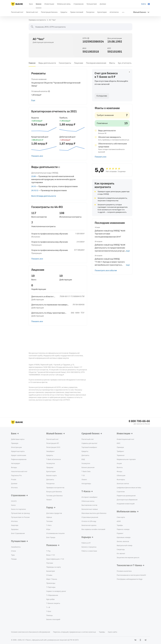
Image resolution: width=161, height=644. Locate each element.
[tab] (32, 63)
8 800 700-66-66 (139, 421)
